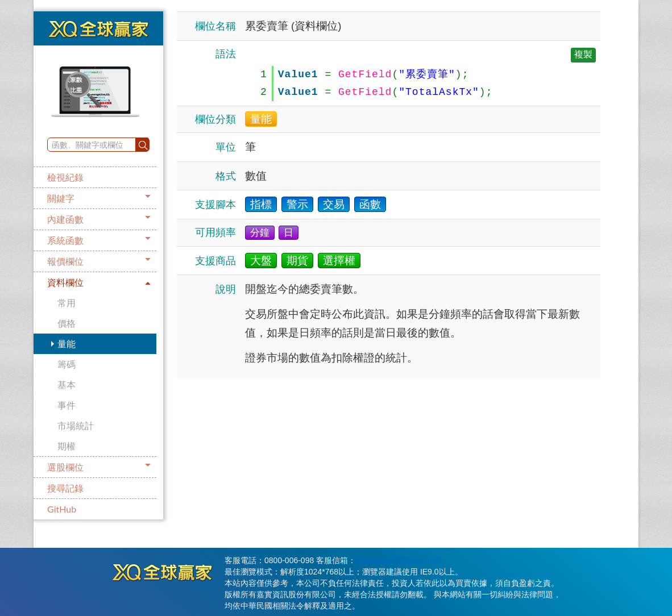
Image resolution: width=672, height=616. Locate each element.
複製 (583, 54)
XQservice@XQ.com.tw (398, 560)
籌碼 (67, 364)
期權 (67, 446)
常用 (67, 303)
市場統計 (76, 425)
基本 (67, 384)
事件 (67, 405)
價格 (67, 323)
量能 (67, 344)
